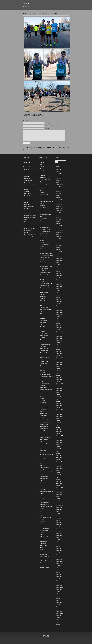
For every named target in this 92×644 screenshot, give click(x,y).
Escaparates (43, 297)
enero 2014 (59, 486)
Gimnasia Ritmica (44, 364)
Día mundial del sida (45, 286)
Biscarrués (43, 206)
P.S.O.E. (42, 465)
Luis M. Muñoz (28, 226)
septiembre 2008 (60, 613)
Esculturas (43, 299)
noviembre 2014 (60, 464)
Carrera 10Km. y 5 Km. (34, 116)
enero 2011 (59, 553)
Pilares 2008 (43, 489)
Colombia (26, 204)
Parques (42, 474)
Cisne (41, 249)
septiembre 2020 (60, 312)
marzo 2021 (59, 299)
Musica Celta (43, 450)
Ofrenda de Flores (44, 459)
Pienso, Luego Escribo (29, 185)
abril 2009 (58, 598)
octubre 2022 (59, 258)
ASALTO (42, 190)
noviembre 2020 (60, 308)
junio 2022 (58, 267)
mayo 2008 (58, 622)
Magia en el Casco (44, 407)
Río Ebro (42, 524)
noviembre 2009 (60, 583)
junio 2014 (58, 475)
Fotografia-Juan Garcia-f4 (30, 217)
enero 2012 (59, 527)
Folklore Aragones (44, 342)
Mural (41, 442)
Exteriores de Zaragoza (45, 310)
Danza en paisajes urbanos (46, 266)
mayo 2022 (58, 269)
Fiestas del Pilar (44, 333)
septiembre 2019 (60, 338)
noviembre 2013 (60, 490)
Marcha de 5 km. (44, 416)
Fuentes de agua (44, 351)
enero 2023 (59, 254)
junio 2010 (58, 568)
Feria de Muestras (44, 320)
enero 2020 (59, 330)
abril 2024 (58, 221)
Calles (42, 221)
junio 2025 (58, 191)
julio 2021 (58, 291)
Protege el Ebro (28, 183)
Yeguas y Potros (44, 561)
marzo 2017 (59, 403)
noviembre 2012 (60, 505)
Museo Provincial (44, 446)
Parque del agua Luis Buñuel (47, 472)
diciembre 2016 (59, 410)
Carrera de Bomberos (45, 232)
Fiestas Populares (44, 335)
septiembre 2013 (60, 494)
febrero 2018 (59, 380)
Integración (43, 385)
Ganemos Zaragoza (45, 357)
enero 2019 (59, 356)
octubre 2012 (59, 507)
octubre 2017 (59, 388)
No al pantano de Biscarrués (47, 455)
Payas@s (42, 483)
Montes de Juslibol (44, 435)
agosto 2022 (59, 263)
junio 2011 (58, 542)
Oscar (26, 222)
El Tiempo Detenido (29, 237)
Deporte (41, 116)
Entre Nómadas (28, 194)
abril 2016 (58, 427)
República (42, 522)
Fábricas (42, 312)
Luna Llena (43, 400)
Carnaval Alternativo (45, 227)
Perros (42, 487)
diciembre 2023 (59, 230)
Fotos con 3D (43, 346)
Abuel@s (42, 162)
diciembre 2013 (59, 488)
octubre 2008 (59, 611)
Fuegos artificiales (44, 348)
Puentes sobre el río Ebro (46, 507)
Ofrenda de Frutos (44, 461)
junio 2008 (58, 620)
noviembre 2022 (60, 256)
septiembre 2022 (60, 260)
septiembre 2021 (60, 286)
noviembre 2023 (60, 232)
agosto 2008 (59, 616)
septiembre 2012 (60, 509)
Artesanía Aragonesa (45, 184)
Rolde (26, 211)
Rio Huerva (43, 526)
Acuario (42, 167)
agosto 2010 (59, 564)
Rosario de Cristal (44, 530)
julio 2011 (58, 540)
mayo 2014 (58, 477)
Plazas (42, 494)
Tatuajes (42, 548)
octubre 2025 (59, 182)
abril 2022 (58, 271)
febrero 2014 (59, 483)
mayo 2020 (58, 321)
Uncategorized (43, 554)
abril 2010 (58, 572)
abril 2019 (58, 349)
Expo (41, 305)
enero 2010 (59, 579)
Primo (26, 4)
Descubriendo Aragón (29, 207)
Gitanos (42, 366)
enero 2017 (59, 408)
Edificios (42, 290)
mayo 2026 (58, 169)
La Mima (26, 198)
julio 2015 (58, 447)
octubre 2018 (59, 362)
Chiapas (42, 247)
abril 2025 (58, 195)
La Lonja (42, 394)
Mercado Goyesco (44, 429)
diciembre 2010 (59, 555)
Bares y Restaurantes (45, 197)
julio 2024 (58, 215)
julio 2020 (58, 317)
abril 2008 (58, 624)
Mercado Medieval (44, 431)
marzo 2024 (59, 224)
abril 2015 (58, 453)
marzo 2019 (59, 351)
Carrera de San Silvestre (46, 236)
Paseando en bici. (44, 476)
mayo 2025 (58, 193)
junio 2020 (58, 319)
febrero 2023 (59, 252)
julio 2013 (58, 499)
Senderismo (43, 543)
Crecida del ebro (44, 262)
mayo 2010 (58, 570)
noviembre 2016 (60, 412)
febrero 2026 (59, 176)
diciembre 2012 (59, 503)
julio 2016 (58, 421)
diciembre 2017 (59, 384)
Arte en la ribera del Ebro (46, 180)
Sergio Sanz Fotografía (30, 235)
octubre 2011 (59, 533)
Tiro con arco (43, 552)
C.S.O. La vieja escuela (45, 212)
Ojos (41, 463)
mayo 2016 (58, 425)
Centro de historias (44, 245)
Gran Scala (43, 370)
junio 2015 (58, 449)
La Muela (42, 396)
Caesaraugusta (44, 219)
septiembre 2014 (60, 468)
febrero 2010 (59, 577)
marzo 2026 (59, 174)
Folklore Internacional (45, 344)
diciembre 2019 (59, 332)
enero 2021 (59, 304)
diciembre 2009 (59, 581)
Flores (42, 340)
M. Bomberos (43, 403)
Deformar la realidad (45, 275)
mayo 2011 (58, 544)
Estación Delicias (44, 301)
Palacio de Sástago (45, 468)
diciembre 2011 (59, 529)
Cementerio (43, 240)
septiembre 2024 (60, 211)
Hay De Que (27, 178)
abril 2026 (58, 172)
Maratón (42, 411)
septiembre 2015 (60, 442)
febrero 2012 (59, 525)
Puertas (42, 509)
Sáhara (42, 535)
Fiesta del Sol (43, 331)
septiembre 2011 (60, 535)
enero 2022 (59, 278)
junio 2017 (58, 397)
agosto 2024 (59, 213)
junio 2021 (58, 293)
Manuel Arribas (28, 196)
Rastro (42, 515)
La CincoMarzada (44, 392)
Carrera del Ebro (44, 238)
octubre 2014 (59, 466)
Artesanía (42, 182)
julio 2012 (58, 514)
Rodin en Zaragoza (44, 528)
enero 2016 (59, 434)
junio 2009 (58, 594)
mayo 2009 (58, 596)
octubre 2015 (59, 440)
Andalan (26, 220)
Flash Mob (43, 338)
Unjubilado (27, 170)
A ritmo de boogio (28, 181)
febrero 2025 (59, 200)
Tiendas (42, 550)
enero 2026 (59, 178)
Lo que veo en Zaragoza (30, 228)
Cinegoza (26, 176)
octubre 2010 (59, 559)
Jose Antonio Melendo (29, 174)
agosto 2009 (59, 590)
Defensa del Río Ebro (45, 273)
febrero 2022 (59, 276)
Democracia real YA (45, 277)
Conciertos (43, 260)
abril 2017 (58, 401)
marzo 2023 (59, 250)
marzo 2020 (59, 325)
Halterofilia (43, 372)
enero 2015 (59, 460)
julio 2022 (58, 265)
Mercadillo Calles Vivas (45, 422)
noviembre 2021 (60, 282)
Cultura (42, 264)
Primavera (42, 500)
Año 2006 (42, 173)
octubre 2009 (59, 585)
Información (27, 162)
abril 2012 (58, 520)
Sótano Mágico (44, 546)
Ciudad (42, 251)
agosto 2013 (59, 496)
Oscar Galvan (27, 209)
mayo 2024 (58, 219)
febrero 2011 (59, 551)
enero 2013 (59, 501)
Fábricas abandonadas (45, 314)
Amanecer (42, 169)
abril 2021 (58, 297)
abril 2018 (58, 375)
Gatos (42, 359)
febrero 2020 (59, 328)
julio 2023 (58, 241)
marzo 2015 (59, 455)
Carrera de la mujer (45, 234)
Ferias (42, 325)
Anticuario (42, 175)
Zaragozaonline (28, 191)
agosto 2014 (59, 470)
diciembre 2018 (59, 358)
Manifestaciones (44, 409)
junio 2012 (58, 516)
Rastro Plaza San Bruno (46, 517)
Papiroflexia (43, 470)
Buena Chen (43, 208)
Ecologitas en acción (45, 288)
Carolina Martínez (28, 200)
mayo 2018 (58, 373)
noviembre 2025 (60, 180)
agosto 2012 (59, 512)
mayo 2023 (58, 245)
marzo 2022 (59, 273)
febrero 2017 (59, 406)
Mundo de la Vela (44, 439)
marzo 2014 (59, 481)
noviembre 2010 (60, 557)
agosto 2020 (59, 315)
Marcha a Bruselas (44, 413)
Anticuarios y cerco (44, 177)
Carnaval (42, 225)
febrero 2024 (59, 226)
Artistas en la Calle (44, 186)
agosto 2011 (59, 538)
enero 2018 (59, 382)
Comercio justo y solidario (46, 253)
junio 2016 (58, 423)
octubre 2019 (59, 336)
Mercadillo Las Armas (45, 424)
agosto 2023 (59, 239)
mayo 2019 (58, 347)
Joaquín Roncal (44, 387)
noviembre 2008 (60, 609)
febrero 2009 (59, 603)
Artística (42, 188)
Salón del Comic (44, 539)
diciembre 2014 (59, 462)
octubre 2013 (59, 492)
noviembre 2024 (60, 206)
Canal (42, 223)
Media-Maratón (44, 418)
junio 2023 (58, 243)
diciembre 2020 (59, 306)
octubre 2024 (59, 208)
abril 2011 (58, 546)
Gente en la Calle (44, 361)
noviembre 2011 (60, 531)
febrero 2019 (59, 354)
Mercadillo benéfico (45, 420)
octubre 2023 (59, 234)
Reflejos (42, 520)
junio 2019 (58, 345)
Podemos (42, 496)
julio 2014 (58, 473)
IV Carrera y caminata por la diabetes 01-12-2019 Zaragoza (43, 14)
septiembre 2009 (60, 587)
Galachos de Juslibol (45, 353)
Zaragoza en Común (45, 567)
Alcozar (26, 172)
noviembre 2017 (60, 386)
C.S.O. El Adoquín (44, 210)
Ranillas (42, 511)
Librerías (42, 398)
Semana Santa (44, 541)
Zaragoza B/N (43, 563)
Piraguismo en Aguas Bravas (47, 491)
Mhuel (42, 433)
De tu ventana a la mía (45, 271)
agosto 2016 (59, 419)
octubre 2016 (59, 414)
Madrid (42, 405)
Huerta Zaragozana (45, 383)
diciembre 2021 (59, 280)
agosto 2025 (59, 187)
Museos (42, 448)
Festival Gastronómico (45, 327)
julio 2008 (58, 618)
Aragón (26, 202)
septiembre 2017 (60, 390)
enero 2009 (59, 605)
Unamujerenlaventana (29, 213)
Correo (26, 160)
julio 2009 (58, 592)
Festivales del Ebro (44, 329)
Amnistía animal (44, 171)
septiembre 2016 (60, 416)
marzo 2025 (59, 198)
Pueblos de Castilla (44, 504)
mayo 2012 (58, 518)
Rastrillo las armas (44, 513)
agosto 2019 (59, 341)
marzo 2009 (59, 600)
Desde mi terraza (44, 281)
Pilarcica (26, 224)
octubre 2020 (59, 310)
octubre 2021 (59, 284)
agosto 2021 (59, 289)
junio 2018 (58, 371)
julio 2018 (58, 369)
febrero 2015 (59, 457)
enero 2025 (59, 202)
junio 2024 (58, 217)
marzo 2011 (59, 548)
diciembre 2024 (59, 204)
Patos (41, 481)
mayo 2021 (58, 295)
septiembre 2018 (60, 364)
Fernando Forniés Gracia (30, 215)
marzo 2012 (59, 522)
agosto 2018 (59, 367)
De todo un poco (44, 268)
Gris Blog (26, 233)
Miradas (26, 189)
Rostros (42, 533)
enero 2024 (59, 228)
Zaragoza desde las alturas (46, 565)
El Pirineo (42, 294)
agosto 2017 (59, 393)
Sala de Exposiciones (45, 537)
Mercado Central (44, 426)
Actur (41, 164)
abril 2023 (58, 247)
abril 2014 (58, 479)
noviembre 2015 (60, 438)
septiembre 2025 (60, 185)
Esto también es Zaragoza (46, 303)
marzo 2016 (59, 429)
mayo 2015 (58, 451)
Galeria (42, 355)
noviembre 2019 (60, 334)
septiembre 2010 (60, 561)
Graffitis (42, 368)
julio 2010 (58, 566)
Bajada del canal (44, 195)
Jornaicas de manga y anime (47, 390)
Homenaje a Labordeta (45, 374)
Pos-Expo (42, 498)
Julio (25, 187)
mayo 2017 (58, 399)
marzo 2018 (59, 377)
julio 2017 (58, 395)
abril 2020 (58, 323)
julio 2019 (58, 343)
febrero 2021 (59, 302)
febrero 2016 (59, 431)
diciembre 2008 (59, 607)
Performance (43, 485)
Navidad (42, 452)
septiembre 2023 (60, 237)
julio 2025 (58, 189)
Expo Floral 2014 (44, 307)
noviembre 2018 (60, 360)
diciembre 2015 (59, 436)
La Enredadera (28, 230)
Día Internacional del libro (46, 284)
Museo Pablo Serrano (45, 444)
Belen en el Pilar (44, 199)
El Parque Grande (44, 292)
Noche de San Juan (45, 457)
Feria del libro (43, 323)
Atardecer (42, 193)
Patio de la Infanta (44, 478)
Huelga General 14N (45, 381)
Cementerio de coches (45, 242)
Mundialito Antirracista (45, 437)
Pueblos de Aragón (44, 502)
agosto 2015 (59, 444)
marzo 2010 (59, 574)
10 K (41, 160)
